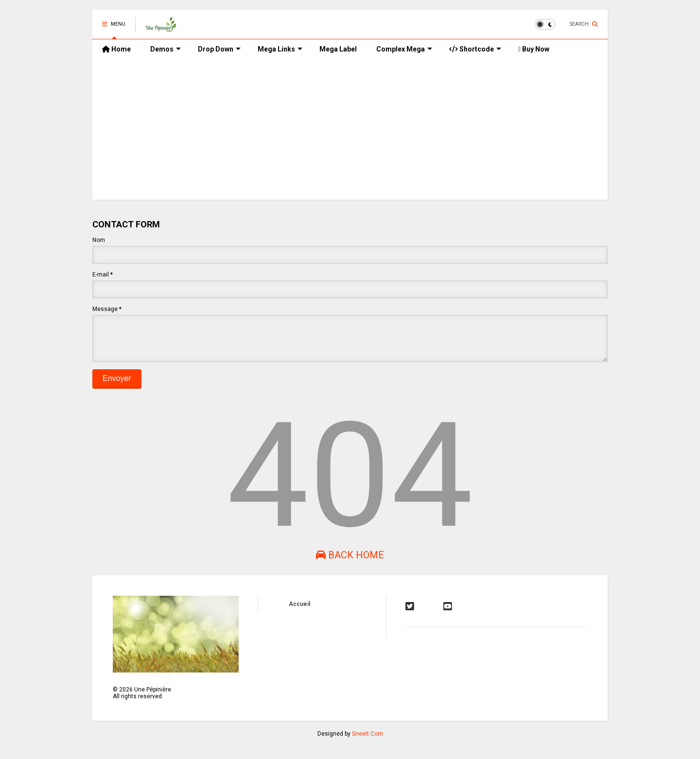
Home (116, 49)
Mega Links (280, 49)
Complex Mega (404, 49)
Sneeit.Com (367, 741)
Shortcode (475, 49)
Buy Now (534, 49)
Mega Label (338, 49)
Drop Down (219, 49)
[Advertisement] (350, 132)
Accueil (299, 611)
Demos (166, 49)
